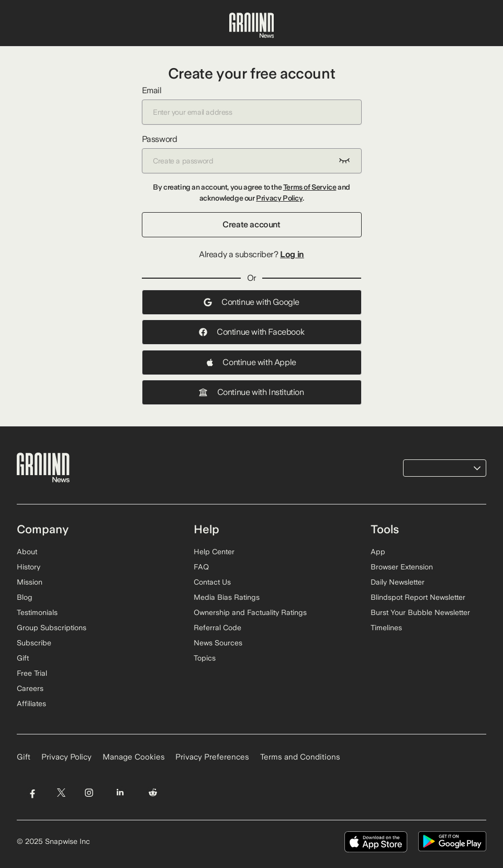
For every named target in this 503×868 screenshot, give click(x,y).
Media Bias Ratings (227, 597)
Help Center (214, 552)
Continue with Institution (251, 392)
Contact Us (212, 582)
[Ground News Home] (252, 26)
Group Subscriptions (52, 628)
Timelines (386, 628)
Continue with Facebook (251, 332)
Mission (30, 582)
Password (252, 154)
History (29, 567)
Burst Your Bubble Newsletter (420, 612)
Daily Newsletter (398, 582)
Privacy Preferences (212, 757)
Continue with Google (251, 302)
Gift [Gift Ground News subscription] (24, 757)
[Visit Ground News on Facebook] (32, 792)
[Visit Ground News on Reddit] (153, 792)
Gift (23, 658)
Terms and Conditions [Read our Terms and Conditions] (300, 757)
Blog (25, 597)
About (27, 552)
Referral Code (217, 628)
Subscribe (34, 643)
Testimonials (37, 612)
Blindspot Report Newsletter (418, 597)
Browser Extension (402, 567)
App (378, 552)
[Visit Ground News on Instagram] (89, 792)
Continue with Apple (251, 362)
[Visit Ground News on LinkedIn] (120, 792)
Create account (251, 224)
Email (252, 105)
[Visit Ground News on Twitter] (61, 792)
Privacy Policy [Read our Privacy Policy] (66, 757)
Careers (30, 688)
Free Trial (32, 673)
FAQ (201, 567)
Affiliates (31, 704)
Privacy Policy (279, 198)
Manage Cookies (134, 757)
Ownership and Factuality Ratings (250, 612)
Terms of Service (310, 187)
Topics (205, 658)
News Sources (218, 643)
